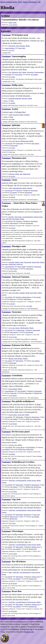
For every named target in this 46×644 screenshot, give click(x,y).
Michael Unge (38, 393)
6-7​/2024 (12, 523)
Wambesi (30, 188)
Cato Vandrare (36, 361)
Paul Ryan (19, 191)
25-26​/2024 (13, 611)
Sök (39, 2)
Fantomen (6, 35)
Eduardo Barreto (27, 297)
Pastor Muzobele (20, 46)
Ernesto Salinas (13, 415)
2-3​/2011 (12, 228)
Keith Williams (31, 447)
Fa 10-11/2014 (7, 150)
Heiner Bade (20, 144)
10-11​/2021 (13, 368)
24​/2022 (12, 454)
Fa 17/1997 (25, 339)
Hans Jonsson (35, 144)
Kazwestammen (13, 389)
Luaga (4, 219)
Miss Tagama (16, 219)
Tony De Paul (9, 144)
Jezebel (11, 115)
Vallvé (12, 101)
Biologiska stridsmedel (15, 99)
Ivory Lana (12, 141)
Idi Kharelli (8, 75)
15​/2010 (12, 176)
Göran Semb (13, 393)
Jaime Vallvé (22, 48)
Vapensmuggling (39, 72)
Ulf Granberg (34, 75)
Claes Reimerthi (9, 267)
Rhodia (11, 23)
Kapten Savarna (38, 217)
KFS (43, 417)
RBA (20, 72)
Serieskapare (33, 2)
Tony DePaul (9, 297)
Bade (12, 117)
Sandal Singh (27, 174)
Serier (20, 2)
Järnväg (17, 141)
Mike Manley (20, 361)
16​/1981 (12, 77)
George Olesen (20, 447)
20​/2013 (12, 304)
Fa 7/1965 (29, 306)
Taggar (25, 2)
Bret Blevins (27, 515)
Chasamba (11, 262)
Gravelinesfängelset (28, 217)
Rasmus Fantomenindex (9, 2)
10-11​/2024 (13, 554)
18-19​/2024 (13, 583)
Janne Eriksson (14, 223)
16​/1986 (12, 103)
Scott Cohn (37, 515)
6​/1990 (12, 119)
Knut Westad (19, 75)
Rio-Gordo (5, 264)
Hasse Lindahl (22, 267)
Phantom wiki (29, 632)
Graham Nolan (20, 330)
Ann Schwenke (13, 146)
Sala (21, 174)
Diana (20, 217)
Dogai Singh (28, 262)
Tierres (6, 101)
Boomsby (11, 217)
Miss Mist (25, 99)
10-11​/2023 (13, 492)
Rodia (15, 23)
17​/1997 (12, 148)
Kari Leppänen (22, 391)
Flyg (10, 72)
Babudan (11, 359)
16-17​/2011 (13, 271)
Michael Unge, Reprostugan (26, 449)
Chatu (10, 188)
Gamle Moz (12, 481)
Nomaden (22, 293)
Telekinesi (27, 115)
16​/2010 (12, 197)
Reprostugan (34, 191)
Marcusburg (12, 46)
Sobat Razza (30, 72)
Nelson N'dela (36, 262)
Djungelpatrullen (17, 188)
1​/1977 (12, 50)
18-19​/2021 (13, 25)
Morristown (15, 72)
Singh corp (19, 264)
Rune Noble (33, 293)
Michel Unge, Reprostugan (33, 419)
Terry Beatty (37, 297)
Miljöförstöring (24, 141)
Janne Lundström (10, 48)
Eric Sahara (16, 293)
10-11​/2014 (13, 337)
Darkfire (17, 262)
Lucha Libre (21, 415)
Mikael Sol (13, 299)
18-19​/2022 (13, 424)
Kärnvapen (12, 174)
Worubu (4, 483)
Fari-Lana (11, 445)
